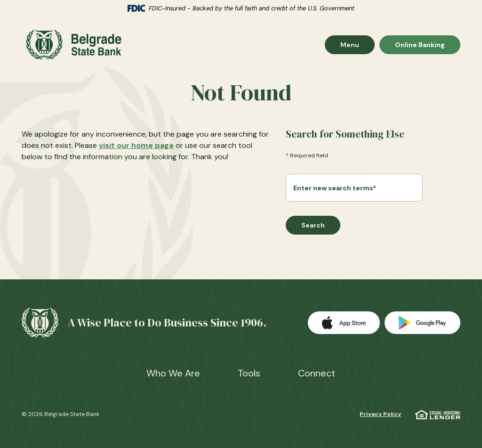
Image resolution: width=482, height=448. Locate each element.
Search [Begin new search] (313, 225)
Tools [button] (249, 373)
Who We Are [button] (173, 373)
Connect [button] (317, 373)
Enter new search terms (335, 188)
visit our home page (136, 145)
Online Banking (420, 45)
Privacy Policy (380, 414)
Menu (357, 45)
